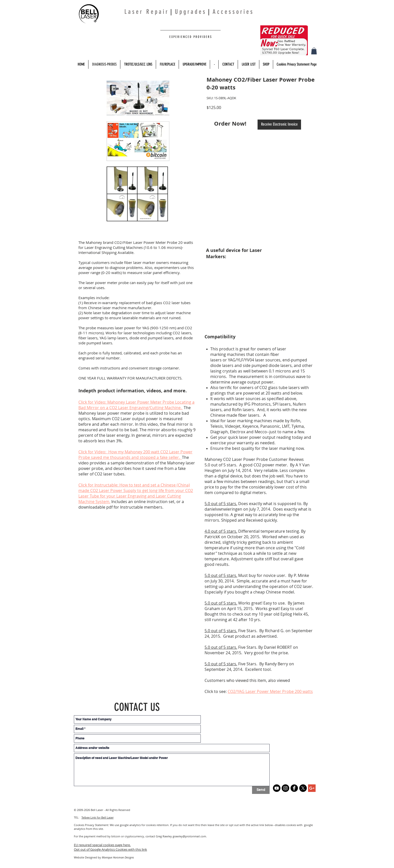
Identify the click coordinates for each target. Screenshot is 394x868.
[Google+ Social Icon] (312, 788)
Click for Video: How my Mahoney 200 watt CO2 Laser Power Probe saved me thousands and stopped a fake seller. (135, 455)
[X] (303, 788)
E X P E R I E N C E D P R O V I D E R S (190, 37)
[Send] (261, 790)
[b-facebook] (294, 788)
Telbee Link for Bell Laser (97, 817)
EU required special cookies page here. (102, 845)
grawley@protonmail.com (189, 836)
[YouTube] (277, 788)
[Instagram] (285, 788)
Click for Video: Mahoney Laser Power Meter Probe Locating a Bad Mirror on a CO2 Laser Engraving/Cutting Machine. (136, 405)
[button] (314, 51)
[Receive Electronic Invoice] (279, 125)
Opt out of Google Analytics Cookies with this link (110, 849)
